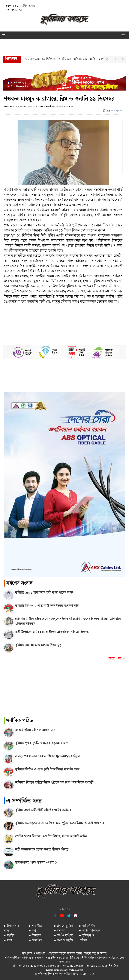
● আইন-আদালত (89, 931)
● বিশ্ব (33, 931)
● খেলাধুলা (36, 941)
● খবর (8, 941)
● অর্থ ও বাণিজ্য (64, 936)
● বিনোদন (35, 936)
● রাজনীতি (35, 926)
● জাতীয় (9, 936)
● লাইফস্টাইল (87, 926)
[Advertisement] (64, 691)
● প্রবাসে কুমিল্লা (63, 926)
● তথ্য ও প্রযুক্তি (63, 941)
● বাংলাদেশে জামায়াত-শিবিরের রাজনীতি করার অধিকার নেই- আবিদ (61, 59)
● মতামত (59, 931)
